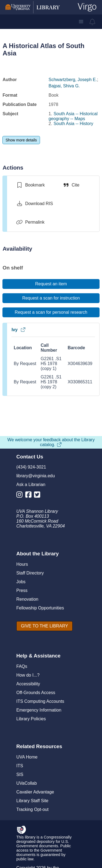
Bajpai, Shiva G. (64, 86)
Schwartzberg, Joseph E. (73, 80)
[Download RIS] (34, 204)
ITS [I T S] (20, 766)
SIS (20, 774)
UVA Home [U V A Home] (27, 757)
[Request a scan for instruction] (51, 298)
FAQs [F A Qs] (22, 666)
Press (22, 590)
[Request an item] (51, 284)
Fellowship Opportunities (40, 608)
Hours (22, 564)
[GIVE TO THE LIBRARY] (44, 626)
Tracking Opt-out (33, 809)
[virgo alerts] (92, 22)
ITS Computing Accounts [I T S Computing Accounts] (40, 701)
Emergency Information (39, 710)
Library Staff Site (32, 801)
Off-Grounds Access (36, 693)
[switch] (30, 185)
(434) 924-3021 (31, 467)
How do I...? (28, 675)
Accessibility (28, 684)
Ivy (18, 330)
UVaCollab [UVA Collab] (27, 783)
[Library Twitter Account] (38, 496)
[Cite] (71, 185)
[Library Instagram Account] (21, 496)
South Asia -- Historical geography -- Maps (73, 116)
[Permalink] (30, 222)
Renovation (27, 599)
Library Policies (31, 719)
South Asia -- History (73, 124)
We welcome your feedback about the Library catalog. (51, 442)
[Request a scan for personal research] (51, 312)
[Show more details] (21, 140)
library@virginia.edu (36, 476)
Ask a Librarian (31, 485)
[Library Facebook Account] (30, 496)
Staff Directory (30, 573)
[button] (81, 22)
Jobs (21, 582)
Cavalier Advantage (35, 792)
